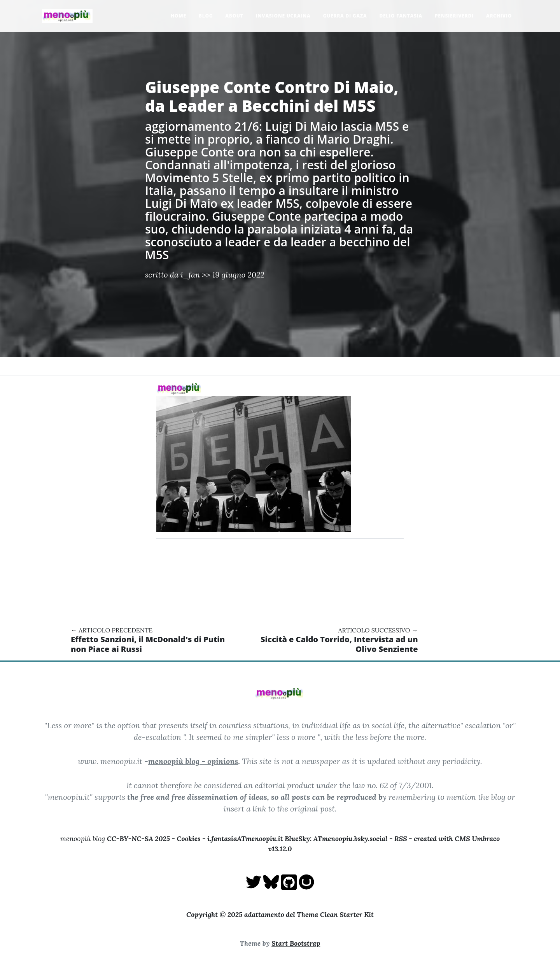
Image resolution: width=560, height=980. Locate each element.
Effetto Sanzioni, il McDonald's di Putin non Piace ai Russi (148, 644)
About (234, 16)
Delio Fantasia (401, 16)
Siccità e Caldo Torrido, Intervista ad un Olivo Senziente (339, 644)
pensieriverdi (454, 16)
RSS (401, 839)
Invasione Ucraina (283, 16)
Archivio (499, 16)
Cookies (188, 839)
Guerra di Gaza (345, 16)
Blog (206, 16)
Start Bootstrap (296, 943)
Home (178, 16)
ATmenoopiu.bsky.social (351, 839)
